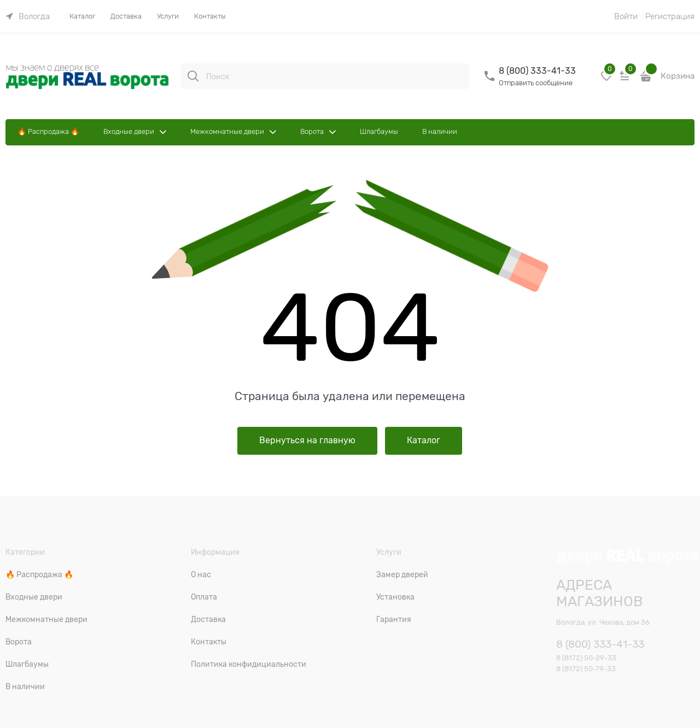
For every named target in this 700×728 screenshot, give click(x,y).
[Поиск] (193, 76)
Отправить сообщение (536, 83)
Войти (626, 16)
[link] (28, 16)
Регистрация (670, 16)
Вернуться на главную (307, 441)
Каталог (424, 441)
